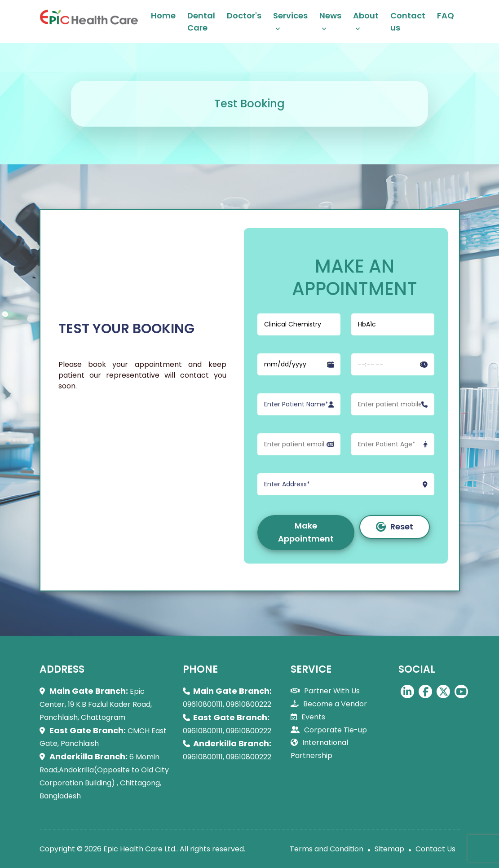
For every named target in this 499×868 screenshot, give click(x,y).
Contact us (408, 22)
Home (163, 15)
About (366, 15)
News (330, 15)
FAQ (446, 15)
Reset (395, 527)
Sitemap (389, 849)
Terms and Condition (327, 849)
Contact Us (435, 849)
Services (290, 15)
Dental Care (201, 22)
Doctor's (244, 15)
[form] (346, 427)
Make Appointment (306, 532)
